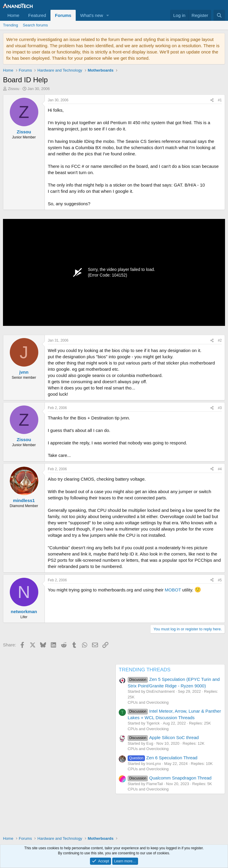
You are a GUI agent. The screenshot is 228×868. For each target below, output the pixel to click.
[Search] (219, 15)
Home (13, 15)
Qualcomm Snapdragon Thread (170, 778)
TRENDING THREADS (145, 670)
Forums (63, 15)
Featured (37, 15)
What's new (92, 15)
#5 (220, 580)
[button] (108, 15)
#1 (220, 100)
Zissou (14, 89)
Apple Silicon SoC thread (163, 737)
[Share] (212, 100)
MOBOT (173, 590)
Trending (11, 25)
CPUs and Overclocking (148, 702)
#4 (220, 469)
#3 (220, 408)
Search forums (35, 25)
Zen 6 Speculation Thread (163, 758)
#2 (220, 340)
